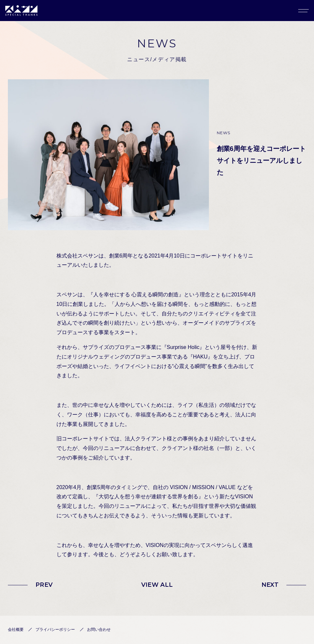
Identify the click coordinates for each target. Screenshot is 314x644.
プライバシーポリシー (55, 630)
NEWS (224, 133)
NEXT (270, 585)
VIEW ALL (157, 585)
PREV (44, 585)
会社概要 (16, 630)
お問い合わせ (99, 630)
